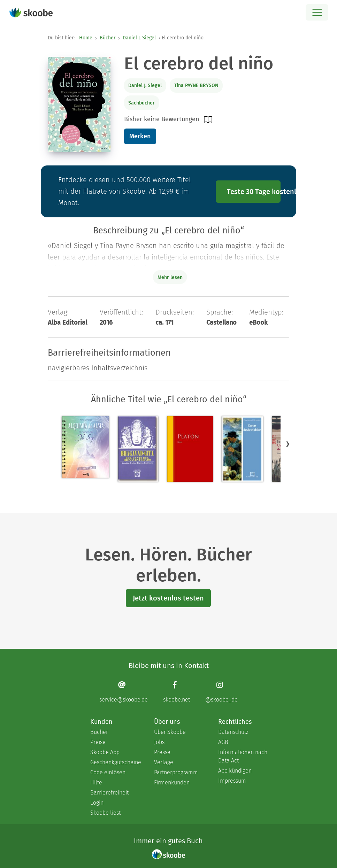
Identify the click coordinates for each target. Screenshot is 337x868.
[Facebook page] (177, 692)
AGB (223, 742)
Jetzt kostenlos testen (168, 598)
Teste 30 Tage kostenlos (254, 192)
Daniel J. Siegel (139, 38)
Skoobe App (105, 752)
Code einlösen (108, 772)
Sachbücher (141, 103)
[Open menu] (317, 12)
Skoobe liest (105, 813)
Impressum (232, 781)
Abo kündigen (235, 771)
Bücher (108, 38)
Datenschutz (233, 732)
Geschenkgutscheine (115, 762)
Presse (162, 752)
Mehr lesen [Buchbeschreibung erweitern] (170, 277)
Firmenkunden (172, 782)
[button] (288, 444)
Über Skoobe (170, 732)
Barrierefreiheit (109, 793)
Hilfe (96, 782)
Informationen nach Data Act (243, 756)
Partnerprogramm (176, 772)
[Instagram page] (221, 692)
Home (86, 38)
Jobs (159, 742)
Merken (140, 136)
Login (97, 803)
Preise (98, 742)
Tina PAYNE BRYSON (196, 86)
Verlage (164, 762)
